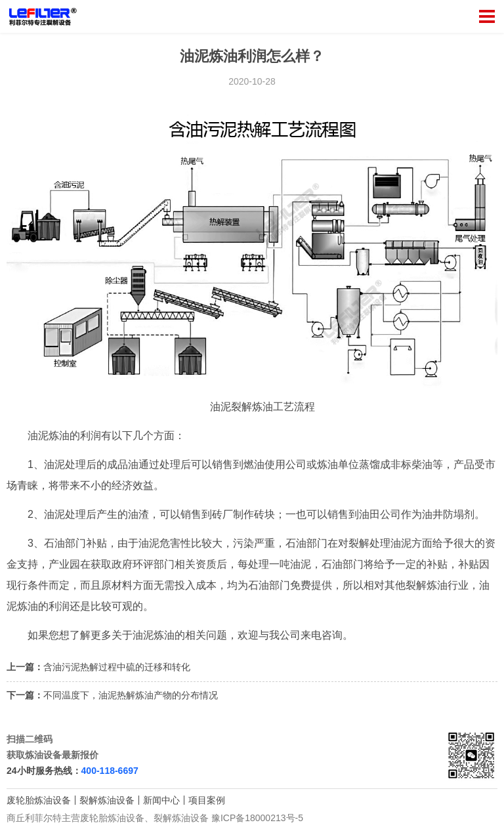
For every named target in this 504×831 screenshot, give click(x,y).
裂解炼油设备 (107, 800)
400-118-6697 (110, 771)
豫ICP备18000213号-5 (257, 818)
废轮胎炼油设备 (39, 800)
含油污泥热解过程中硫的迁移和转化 (117, 667)
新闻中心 (161, 800)
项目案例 (207, 800)
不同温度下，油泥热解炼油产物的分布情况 (131, 695)
